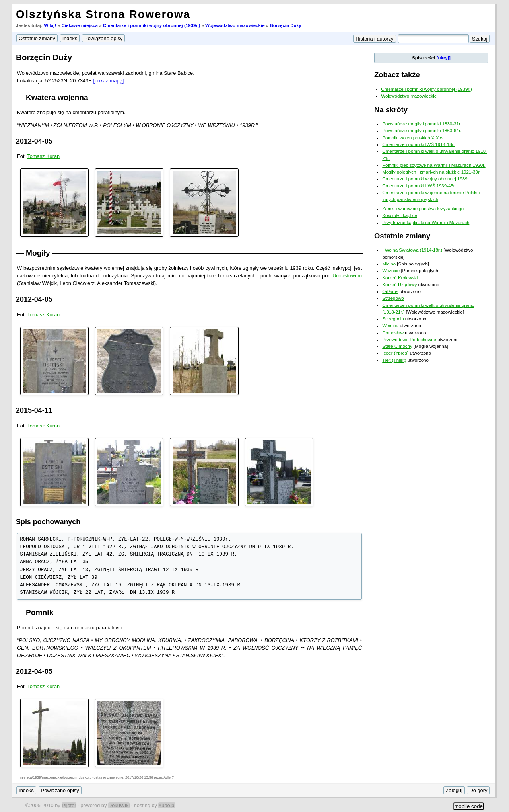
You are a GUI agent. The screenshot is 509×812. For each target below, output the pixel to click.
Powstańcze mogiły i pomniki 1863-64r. (422, 131)
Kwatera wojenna (57, 97)
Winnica (390, 326)
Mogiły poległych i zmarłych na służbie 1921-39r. (431, 172)
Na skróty (391, 110)
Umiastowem (347, 276)
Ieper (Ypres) (395, 353)
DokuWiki (119, 805)
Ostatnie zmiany (402, 236)
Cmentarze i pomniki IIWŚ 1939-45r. (419, 186)
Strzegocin (393, 319)
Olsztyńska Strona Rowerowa (103, 14)
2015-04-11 (34, 410)
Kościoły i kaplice (400, 215)
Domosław (393, 333)
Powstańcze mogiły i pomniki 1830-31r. (422, 124)
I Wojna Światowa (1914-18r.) (412, 250)
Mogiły (38, 253)
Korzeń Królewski (400, 278)
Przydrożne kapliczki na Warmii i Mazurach (426, 223)
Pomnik (40, 612)
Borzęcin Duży (285, 25)
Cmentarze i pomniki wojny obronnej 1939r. (426, 179)
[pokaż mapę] (108, 81)
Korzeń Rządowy (399, 285)
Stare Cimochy (397, 346)
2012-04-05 (34, 141)
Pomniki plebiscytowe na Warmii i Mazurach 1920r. (434, 165)
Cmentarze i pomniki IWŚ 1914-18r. (418, 144)
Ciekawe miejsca (80, 25)
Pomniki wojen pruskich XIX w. (413, 138)
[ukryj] (444, 58)
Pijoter (69, 805)
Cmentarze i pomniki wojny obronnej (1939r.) (152, 25)
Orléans (390, 291)
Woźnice (391, 271)
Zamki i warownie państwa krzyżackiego (423, 209)
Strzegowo (393, 298)
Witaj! (50, 25)
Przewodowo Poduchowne (409, 340)
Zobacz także (397, 75)
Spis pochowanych (48, 522)
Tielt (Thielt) (394, 360)
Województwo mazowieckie (235, 25)
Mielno (389, 264)
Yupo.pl (167, 805)
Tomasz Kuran (43, 156)
